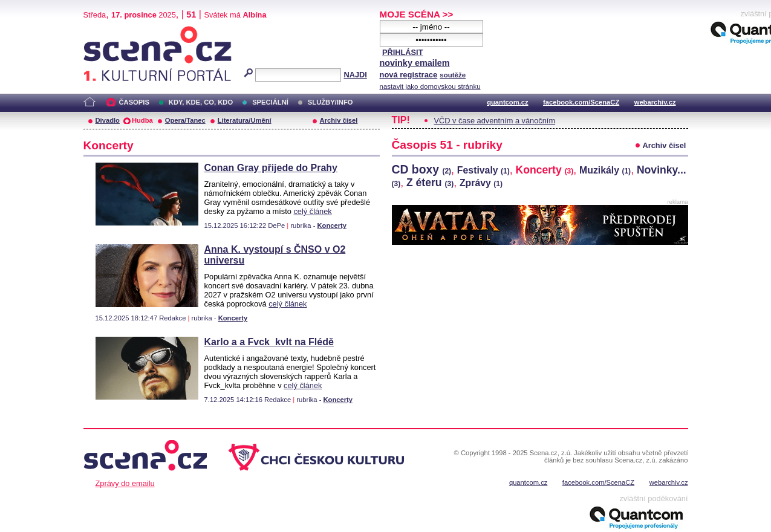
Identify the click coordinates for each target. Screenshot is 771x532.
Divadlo (108, 120)
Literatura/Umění (245, 120)
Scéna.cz (104, 31)
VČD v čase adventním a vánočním (495, 121)
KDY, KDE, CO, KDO (201, 102)
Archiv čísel (339, 120)
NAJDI (355, 75)
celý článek (312, 211)
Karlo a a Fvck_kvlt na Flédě (269, 342)
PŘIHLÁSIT (403, 52)
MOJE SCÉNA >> (417, 14)
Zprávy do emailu (125, 483)
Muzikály (605, 170)
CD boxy (422, 169)
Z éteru (430, 183)
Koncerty (332, 225)
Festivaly (483, 170)
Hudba (142, 120)
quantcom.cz (507, 102)
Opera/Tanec (185, 120)
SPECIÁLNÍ (270, 102)
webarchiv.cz (655, 102)
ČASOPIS (134, 102)
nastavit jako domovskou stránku (430, 86)
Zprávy (481, 183)
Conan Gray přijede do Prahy (271, 168)
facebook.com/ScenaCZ (581, 102)
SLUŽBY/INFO (330, 102)
